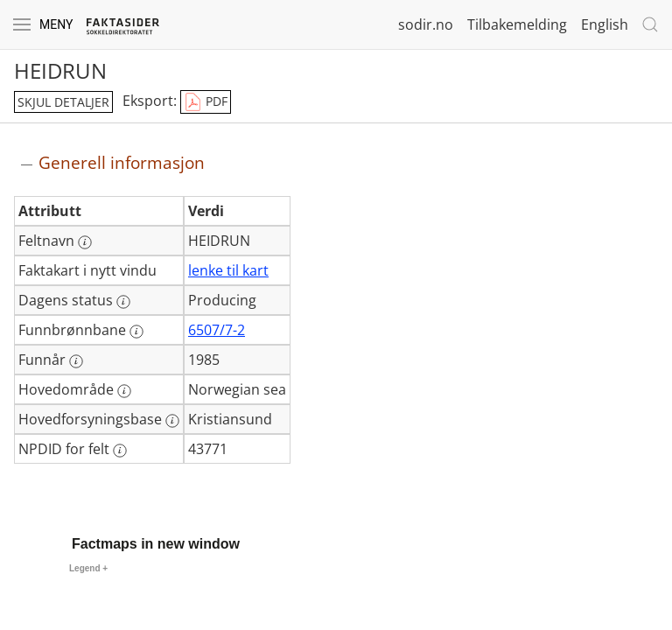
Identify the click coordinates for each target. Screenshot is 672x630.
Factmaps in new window (156, 544)
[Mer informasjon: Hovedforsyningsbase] (172, 421)
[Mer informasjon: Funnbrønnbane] (136, 332)
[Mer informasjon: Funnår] (76, 361)
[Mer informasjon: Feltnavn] (85, 242)
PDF (206, 102)
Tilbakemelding (517, 24)
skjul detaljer (63, 102)
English (605, 24)
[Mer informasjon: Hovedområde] (124, 391)
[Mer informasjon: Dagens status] (123, 302)
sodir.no (426, 24)
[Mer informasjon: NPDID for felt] (120, 451)
